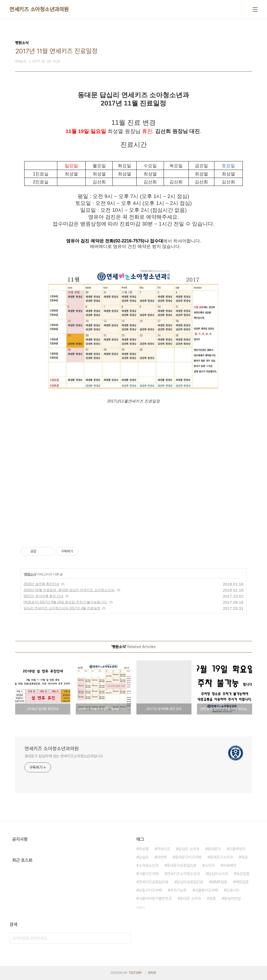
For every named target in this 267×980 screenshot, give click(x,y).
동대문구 (214, 849)
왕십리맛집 (232, 898)
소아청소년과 (149, 865)
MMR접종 (219, 882)
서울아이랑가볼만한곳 (155, 898)
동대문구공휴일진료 (182, 865)
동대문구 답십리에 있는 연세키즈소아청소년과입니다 (64, 756)
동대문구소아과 (221, 857)
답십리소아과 (218, 874)
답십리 (144, 857)
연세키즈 (163, 849)
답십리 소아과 (189, 849)
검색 (125, 938)
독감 (244, 857)
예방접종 (242, 882)
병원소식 (30, 574)
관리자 (152, 973)
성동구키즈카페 (150, 890)
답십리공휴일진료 (190, 882)
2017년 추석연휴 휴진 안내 (44, 596)
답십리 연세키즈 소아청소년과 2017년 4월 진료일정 (62, 608)
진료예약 (230, 865)
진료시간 (233, 890)
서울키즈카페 (149, 874)
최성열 (144, 849)
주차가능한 (178, 890)
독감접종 (243, 874)
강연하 (162, 857)
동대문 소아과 (190, 898)
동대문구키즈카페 (188, 857)
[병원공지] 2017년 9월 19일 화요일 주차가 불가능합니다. (66, 602)
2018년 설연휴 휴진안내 (41, 584)
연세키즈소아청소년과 (183, 874)
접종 (212, 898)
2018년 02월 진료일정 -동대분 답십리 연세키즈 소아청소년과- (69, 590)
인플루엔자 (237, 849)
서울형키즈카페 (206, 890)
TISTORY (135, 973)
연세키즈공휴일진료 (153, 882)
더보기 (141, 908)
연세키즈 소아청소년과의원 (39, 9)
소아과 (210, 865)
